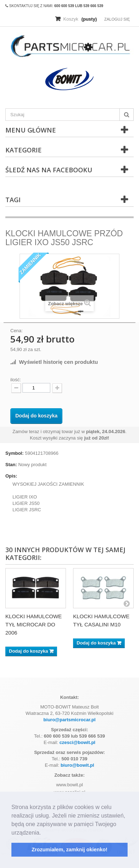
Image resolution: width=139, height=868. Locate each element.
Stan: (11, 465)
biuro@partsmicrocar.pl (69, 720)
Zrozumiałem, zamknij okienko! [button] (70, 850)
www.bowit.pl (69, 785)
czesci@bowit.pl (78, 742)
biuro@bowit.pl (77, 765)
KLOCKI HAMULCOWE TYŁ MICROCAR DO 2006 (34, 624)
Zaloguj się (117, 19)
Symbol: (14, 453)
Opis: (11, 476)
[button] (43, 833)
